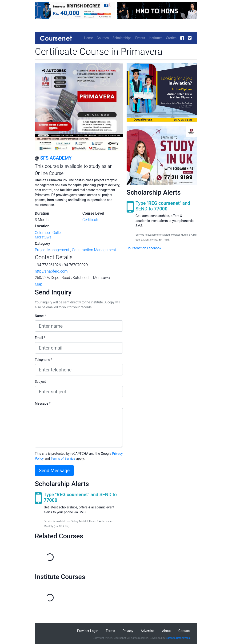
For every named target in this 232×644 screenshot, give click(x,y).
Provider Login (88, 631)
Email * (40, 338)
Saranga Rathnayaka (178, 638)
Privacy (128, 631)
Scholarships (122, 38)
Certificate (91, 220)
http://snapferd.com (51, 271)
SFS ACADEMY (56, 158)
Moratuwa (43, 237)
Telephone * (44, 360)
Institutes (156, 38)
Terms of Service (63, 459)
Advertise (148, 631)
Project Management (52, 250)
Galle (57, 233)
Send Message (54, 471)
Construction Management (94, 250)
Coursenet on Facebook (144, 248)
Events (140, 38)
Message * (43, 403)
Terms (110, 631)
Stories (171, 38)
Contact (184, 631)
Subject (40, 382)
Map (38, 284)
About (166, 631)
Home (88, 38)
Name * (40, 316)
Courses (103, 38)
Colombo (42, 233)
